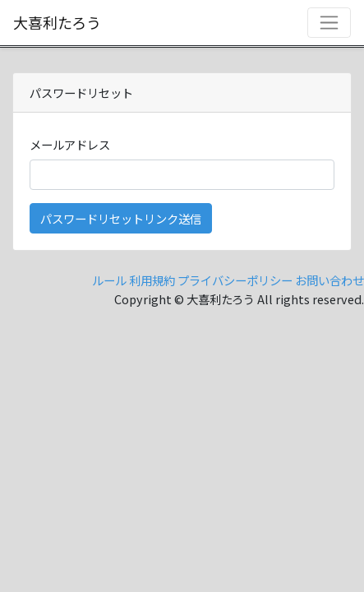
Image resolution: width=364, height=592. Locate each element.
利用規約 (152, 280)
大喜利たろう (57, 22)
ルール (109, 280)
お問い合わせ (329, 280)
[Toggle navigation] (329, 23)
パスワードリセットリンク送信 (121, 218)
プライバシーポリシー (235, 280)
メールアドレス (70, 144)
